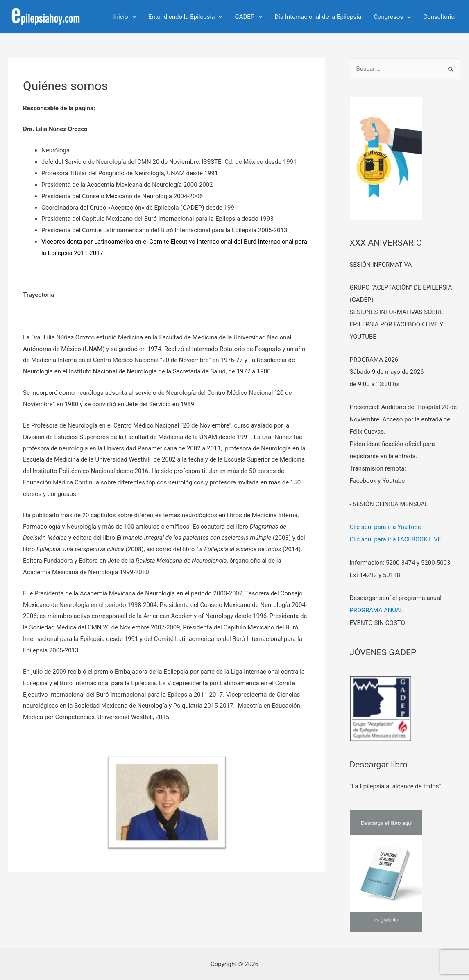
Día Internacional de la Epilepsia (318, 17)
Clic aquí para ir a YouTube (386, 527)
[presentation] (132, 17)
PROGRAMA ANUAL (377, 610)
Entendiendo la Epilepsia (186, 17)
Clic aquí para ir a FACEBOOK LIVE (396, 539)
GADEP (248, 17)
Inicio (125, 17)
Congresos (392, 17)
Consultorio (439, 17)
